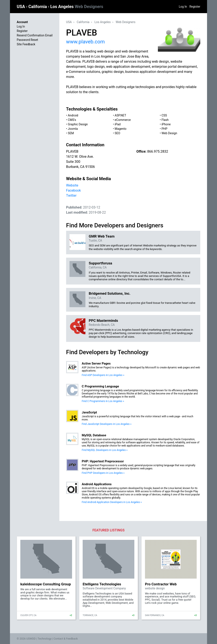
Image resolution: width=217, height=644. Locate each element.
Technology (45, 639)
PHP (164, 129)
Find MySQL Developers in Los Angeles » (105, 450)
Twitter (71, 196)
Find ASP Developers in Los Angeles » (103, 375)
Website (72, 185)
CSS (164, 115)
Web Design (169, 133)
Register (195, 7)
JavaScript (89, 412)
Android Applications (97, 484)
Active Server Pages (96, 363)
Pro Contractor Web (161, 584)
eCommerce (123, 120)
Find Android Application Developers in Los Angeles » (112, 502)
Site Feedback (26, 44)
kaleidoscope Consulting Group (46, 584)
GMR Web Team (102, 236)
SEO (117, 133)
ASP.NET (120, 115)
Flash (165, 120)
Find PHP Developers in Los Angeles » (103, 473)
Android (73, 115)
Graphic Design (78, 124)
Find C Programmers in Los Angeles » (103, 401)
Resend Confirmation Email (35, 35)
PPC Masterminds (103, 321)
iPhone (166, 124)
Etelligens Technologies (102, 584)
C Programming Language (100, 386)
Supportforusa (100, 263)
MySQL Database (94, 435)
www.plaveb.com (85, 42)
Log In (183, 7)
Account (22, 22)
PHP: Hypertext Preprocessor (103, 461)
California (38, 7)
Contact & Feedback (66, 639)
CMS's (72, 120)
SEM (71, 133)
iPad (118, 124)
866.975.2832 (158, 151)
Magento (120, 129)
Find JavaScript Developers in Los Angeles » (107, 424)
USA (21, 7)
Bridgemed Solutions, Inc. (110, 293)
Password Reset (27, 40)
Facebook (73, 190)
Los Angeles (77, 7)
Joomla (73, 129)
